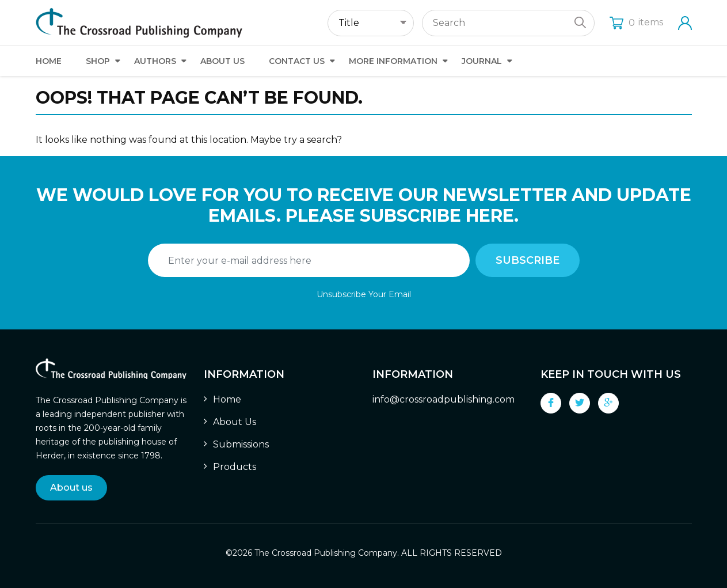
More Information (393, 61)
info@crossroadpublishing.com (444, 399)
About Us (222, 61)
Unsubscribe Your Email (364, 294)
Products (235, 467)
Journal (482, 61)
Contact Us (297, 61)
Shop (98, 61)
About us (71, 488)
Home (49, 61)
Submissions (241, 444)
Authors (155, 61)
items (636, 22)
